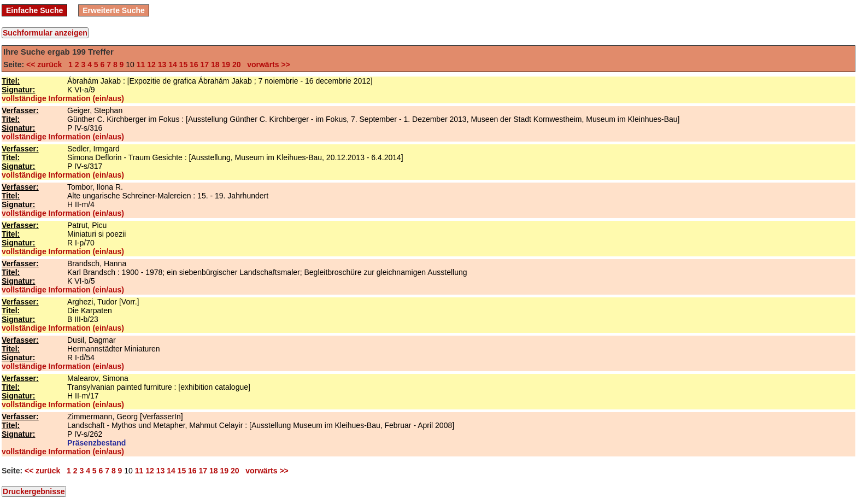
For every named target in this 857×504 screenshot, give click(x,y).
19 (226, 65)
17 (205, 65)
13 (162, 65)
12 (151, 65)
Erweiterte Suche (114, 10)
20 (237, 65)
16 (194, 65)
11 (141, 65)
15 (184, 65)
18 (215, 65)
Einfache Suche (34, 10)
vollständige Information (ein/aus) (63, 98)
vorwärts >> (266, 65)
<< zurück (46, 65)
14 (173, 65)
